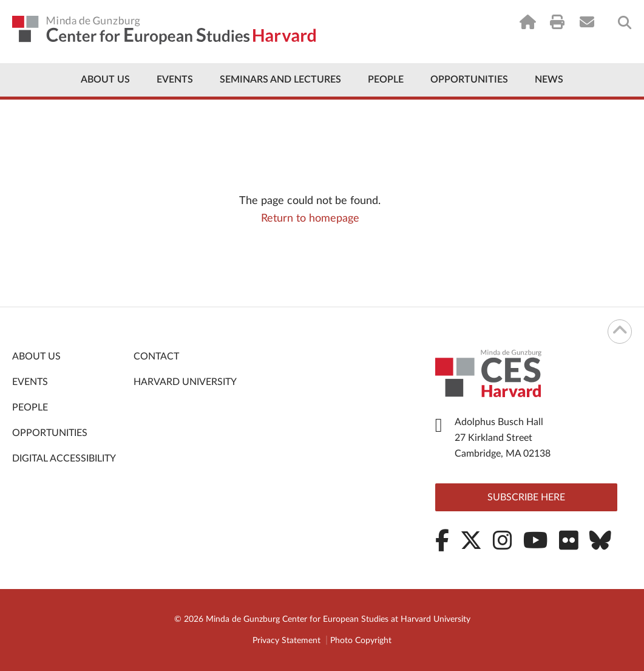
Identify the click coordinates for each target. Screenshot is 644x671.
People (386, 80)
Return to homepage (310, 219)
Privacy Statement (286, 641)
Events (175, 80)
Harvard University (185, 382)
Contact (156, 356)
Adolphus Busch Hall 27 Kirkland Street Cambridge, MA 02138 (503, 438)
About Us (105, 80)
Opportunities (469, 80)
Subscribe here (526, 497)
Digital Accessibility (64, 458)
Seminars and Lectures (280, 80)
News (549, 80)
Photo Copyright (361, 641)
